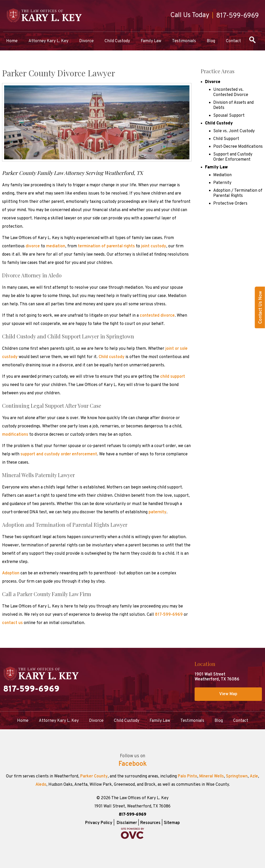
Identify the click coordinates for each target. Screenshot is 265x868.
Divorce (86, 41)
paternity (157, 512)
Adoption (11, 573)
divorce (33, 246)
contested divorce (157, 316)
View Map (228, 694)
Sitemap (172, 823)
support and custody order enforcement (59, 454)
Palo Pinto (187, 776)
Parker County (94, 776)
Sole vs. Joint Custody (234, 131)
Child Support (226, 139)
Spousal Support (229, 116)
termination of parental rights (106, 246)
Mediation (222, 175)
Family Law (151, 41)
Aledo (41, 785)
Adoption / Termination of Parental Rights (238, 193)
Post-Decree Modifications (238, 147)
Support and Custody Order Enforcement (233, 157)
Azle (254, 776)
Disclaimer (127, 823)
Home (12, 41)
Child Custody (117, 41)
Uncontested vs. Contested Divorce (231, 92)
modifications (15, 435)
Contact (233, 41)
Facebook (133, 764)
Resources (150, 823)
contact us (13, 623)
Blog (211, 41)
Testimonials (184, 41)
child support (173, 377)
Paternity (222, 183)
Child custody (112, 357)
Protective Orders (230, 204)
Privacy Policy (99, 823)
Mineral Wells (212, 776)
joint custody (154, 246)
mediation (56, 246)
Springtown (237, 776)
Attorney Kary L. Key (48, 41)
